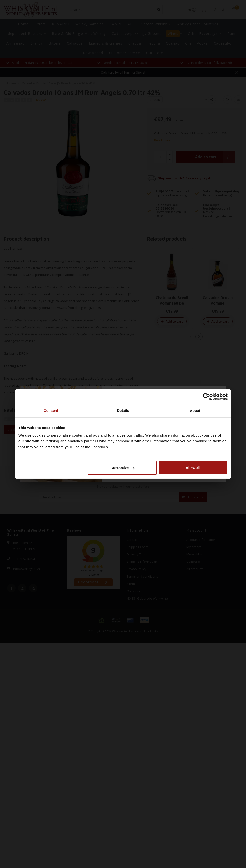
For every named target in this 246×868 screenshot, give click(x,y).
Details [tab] (123, 411)
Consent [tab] (51, 411)
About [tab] (195, 411)
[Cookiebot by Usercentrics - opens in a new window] (206, 397)
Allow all (193, 468)
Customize (123, 468)
